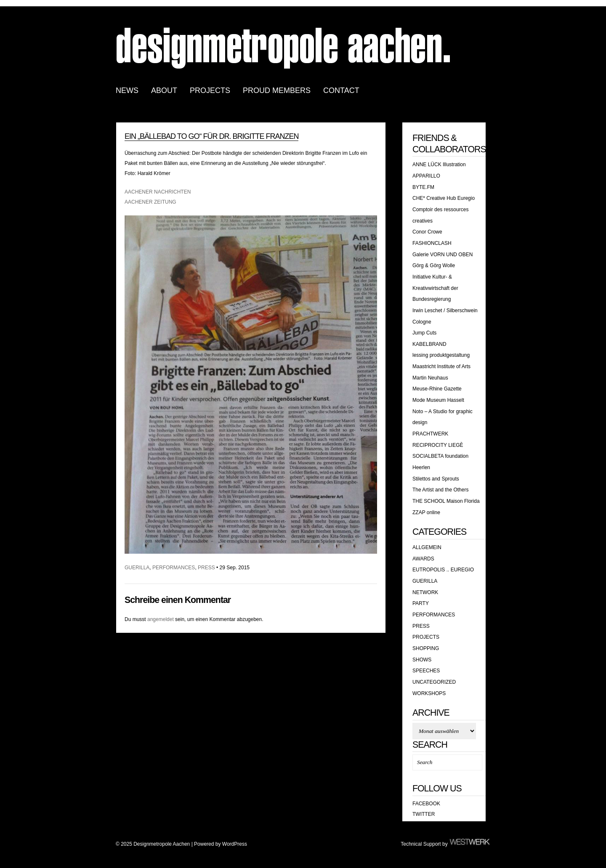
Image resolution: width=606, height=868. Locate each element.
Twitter (424, 814)
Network (425, 592)
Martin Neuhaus (430, 378)
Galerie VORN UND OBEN (443, 255)
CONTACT (341, 90)
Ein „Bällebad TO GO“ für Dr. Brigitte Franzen (211, 136)
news (127, 90)
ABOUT (164, 90)
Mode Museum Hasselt (438, 400)
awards (423, 559)
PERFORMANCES (174, 568)
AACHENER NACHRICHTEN (158, 192)
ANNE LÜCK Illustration (439, 165)
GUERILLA (137, 568)
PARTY (421, 603)
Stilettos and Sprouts (436, 479)
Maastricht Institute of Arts (441, 366)
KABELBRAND (429, 344)
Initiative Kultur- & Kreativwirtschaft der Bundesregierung (435, 288)
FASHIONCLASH (432, 243)
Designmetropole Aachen (284, 47)
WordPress (235, 844)
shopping (426, 648)
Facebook (426, 804)
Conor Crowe (427, 232)
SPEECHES (426, 671)
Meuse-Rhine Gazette (437, 389)
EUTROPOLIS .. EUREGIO (443, 570)
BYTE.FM (423, 187)
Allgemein (427, 547)
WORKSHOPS (429, 693)
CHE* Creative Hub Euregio (444, 198)
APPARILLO (426, 176)
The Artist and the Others (440, 490)
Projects (426, 637)
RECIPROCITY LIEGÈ (438, 445)
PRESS (206, 568)
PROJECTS (210, 90)
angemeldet (161, 619)
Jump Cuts (424, 333)
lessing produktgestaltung (441, 355)
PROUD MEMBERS (277, 90)
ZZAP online (426, 512)
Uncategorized (434, 682)
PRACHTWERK (430, 434)
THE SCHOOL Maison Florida (446, 501)
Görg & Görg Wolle (434, 265)
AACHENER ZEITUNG (150, 202)
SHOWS (422, 660)
